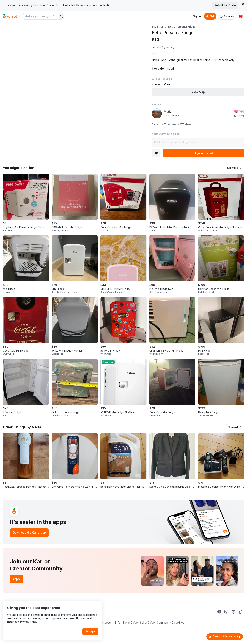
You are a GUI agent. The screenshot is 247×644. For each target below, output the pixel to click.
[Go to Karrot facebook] (219, 612)
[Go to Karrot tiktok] (241, 612)
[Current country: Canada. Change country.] (241, 16)
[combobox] (40, 16)
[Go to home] (10, 16)
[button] (235, 168)
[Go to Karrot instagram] (226, 612)
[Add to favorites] (156, 153)
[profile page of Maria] (157, 113)
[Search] (61, 16)
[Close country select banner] (243, 4)
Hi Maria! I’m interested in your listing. (198, 143)
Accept (92, 626)
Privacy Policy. (48, 617)
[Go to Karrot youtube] (234, 612)
